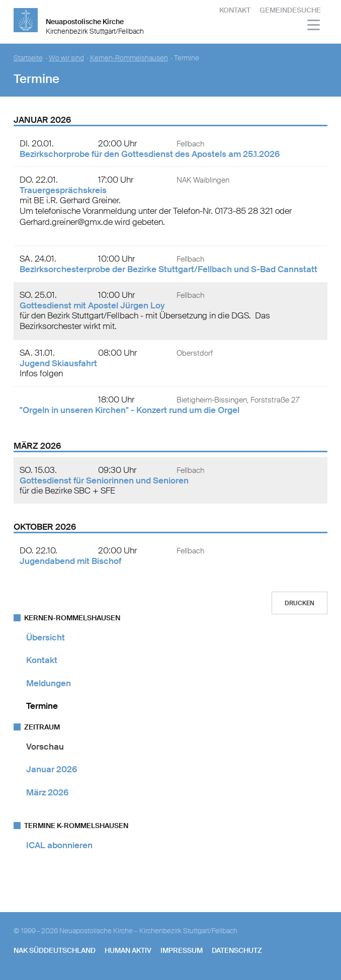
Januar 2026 (52, 769)
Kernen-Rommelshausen (129, 58)
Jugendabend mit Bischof (70, 561)
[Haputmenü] (314, 26)
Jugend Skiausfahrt (58, 363)
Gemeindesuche (290, 10)
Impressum (182, 950)
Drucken (300, 603)
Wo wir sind (66, 58)
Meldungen (49, 683)
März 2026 (47, 792)
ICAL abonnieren (59, 845)
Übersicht (46, 637)
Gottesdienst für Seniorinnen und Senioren (104, 480)
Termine (42, 706)
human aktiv (128, 950)
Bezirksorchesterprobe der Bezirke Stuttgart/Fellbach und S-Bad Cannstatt (168, 269)
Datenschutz (237, 950)
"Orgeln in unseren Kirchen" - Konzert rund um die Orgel (130, 410)
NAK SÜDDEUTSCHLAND (55, 950)
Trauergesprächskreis (63, 190)
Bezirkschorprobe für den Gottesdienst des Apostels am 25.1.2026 (150, 154)
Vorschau (45, 747)
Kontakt (235, 10)
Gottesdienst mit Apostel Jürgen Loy (92, 305)
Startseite (28, 58)
